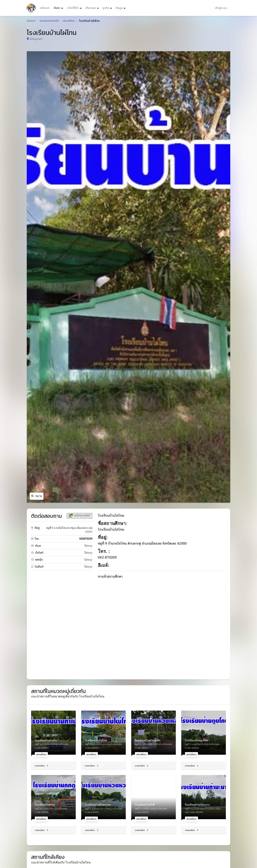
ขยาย (37, 496)
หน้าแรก (45, 8)
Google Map (80, 516)
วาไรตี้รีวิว (73, 8)
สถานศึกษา (69, 21)
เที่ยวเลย (91, 8)
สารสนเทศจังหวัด (49, 21)
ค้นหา (59, 7)
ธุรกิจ (106, 8)
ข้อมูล (119, 8)
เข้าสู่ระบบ (221, 8)
